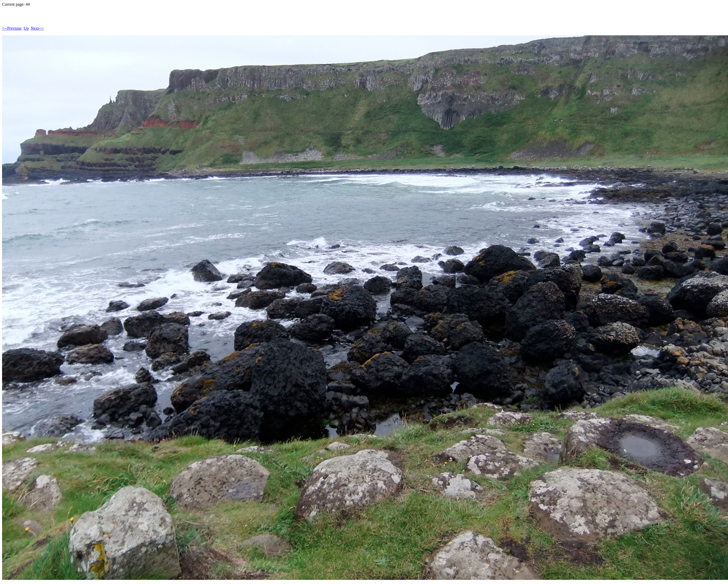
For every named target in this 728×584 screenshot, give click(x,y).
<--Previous (12, 28)
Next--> (37, 28)
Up (26, 28)
